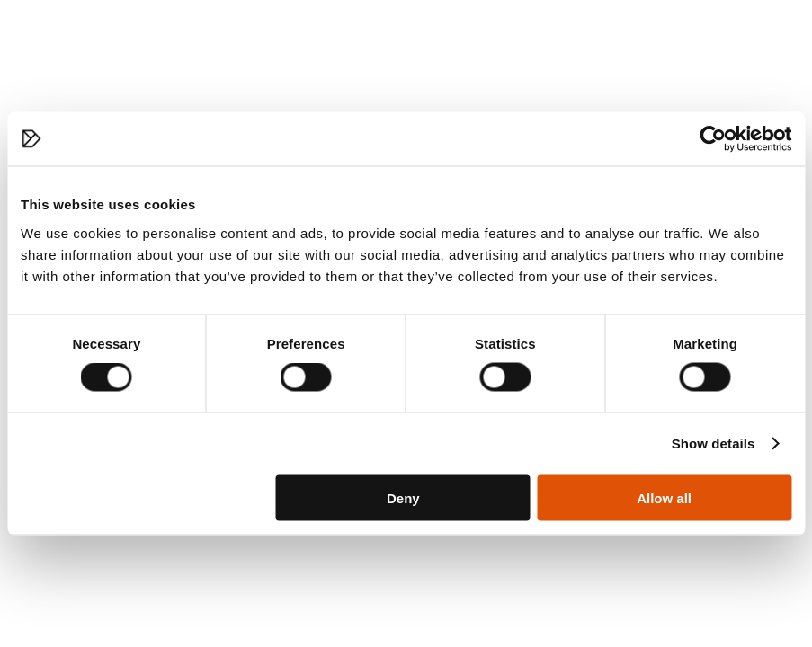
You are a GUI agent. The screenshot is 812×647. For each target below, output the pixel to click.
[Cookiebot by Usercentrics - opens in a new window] (713, 139)
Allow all (664, 497)
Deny (403, 497)
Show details (714, 443)
